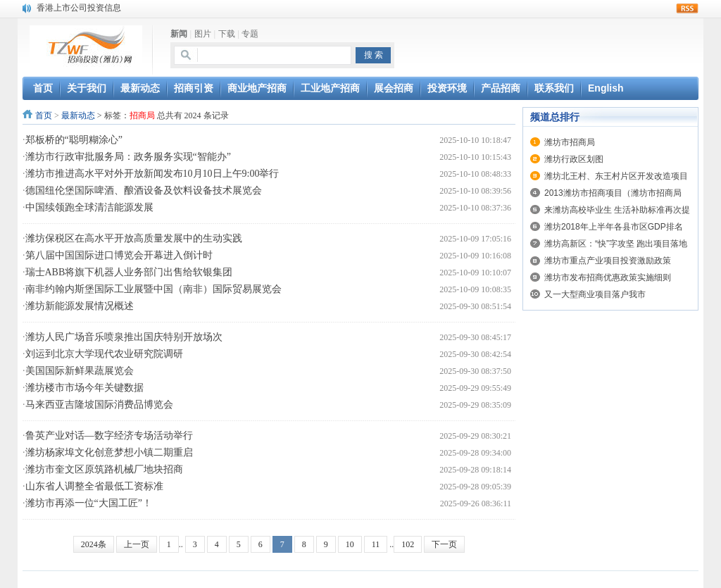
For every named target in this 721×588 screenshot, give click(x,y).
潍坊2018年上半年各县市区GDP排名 (614, 227)
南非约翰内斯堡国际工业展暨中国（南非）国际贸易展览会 (153, 289)
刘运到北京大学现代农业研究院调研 (104, 354)
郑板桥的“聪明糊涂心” (74, 140)
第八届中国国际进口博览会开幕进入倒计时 (119, 255)
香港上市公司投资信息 (79, 8)
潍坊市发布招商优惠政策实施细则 (608, 277)
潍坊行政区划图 (574, 159)
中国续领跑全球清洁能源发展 (89, 207)
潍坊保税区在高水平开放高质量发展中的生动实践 (134, 238)
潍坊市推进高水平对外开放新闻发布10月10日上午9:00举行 (152, 174)
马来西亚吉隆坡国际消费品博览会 (99, 405)
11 (376, 544)
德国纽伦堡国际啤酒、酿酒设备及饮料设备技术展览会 (144, 190)
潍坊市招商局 (570, 142)
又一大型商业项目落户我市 (595, 294)
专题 (250, 34)
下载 (227, 34)
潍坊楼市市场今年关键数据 (84, 388)
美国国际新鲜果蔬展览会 (80, 371)
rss (687, 8)
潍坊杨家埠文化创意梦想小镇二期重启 (109, 452)
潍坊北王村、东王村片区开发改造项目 (616, 176)
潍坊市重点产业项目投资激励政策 (608, 261)
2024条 (94, 544)
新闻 (179, 34)
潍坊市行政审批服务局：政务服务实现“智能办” (128, 157)
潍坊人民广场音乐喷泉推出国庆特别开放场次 (124, 337)
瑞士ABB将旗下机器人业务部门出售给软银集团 (129, 272)
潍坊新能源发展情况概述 (80, 306)
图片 (203, 34)
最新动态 (78, 115)
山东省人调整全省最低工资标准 (94, 486)
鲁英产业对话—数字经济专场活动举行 (109, 436)
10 (350, 544)
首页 (44, 115)
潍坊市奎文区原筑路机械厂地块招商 (104, 469)
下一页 (444, 544)
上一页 (137, 544)
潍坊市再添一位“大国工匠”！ (89, 503)
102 (408, 544)
